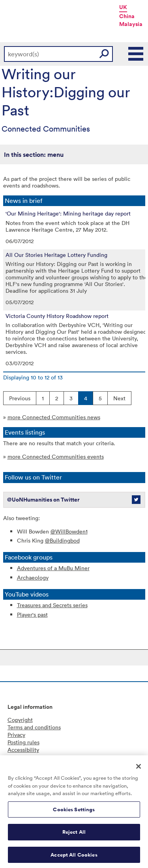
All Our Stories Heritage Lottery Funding (56, 255)
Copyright (20, 720)
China (127, 16)
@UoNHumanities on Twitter (43, 500)
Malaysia (131, 24)
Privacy (16, 735)
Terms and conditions (34, 727)
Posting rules (23, 742)
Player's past (32, 614)
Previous (20, 398)
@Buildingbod (62, 540)
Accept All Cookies (74, 857)
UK (123, 7)
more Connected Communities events (56, 456)
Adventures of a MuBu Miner (53, 568)
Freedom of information (37, 757)
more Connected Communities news (54, 417)
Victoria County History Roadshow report (57, 316)
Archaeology (33, 577)
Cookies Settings (74, 811)
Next (119, 398)
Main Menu (136, 54)
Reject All (74, 834)
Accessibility (23, 750)
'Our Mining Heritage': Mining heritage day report (68, 214)
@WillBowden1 (69, 531)
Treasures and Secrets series (52, 605)
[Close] (139, 769)
